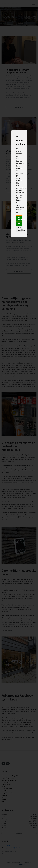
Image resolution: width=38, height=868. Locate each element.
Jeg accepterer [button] (20, 219)
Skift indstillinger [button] (20, 229)
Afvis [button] (20, 224)
